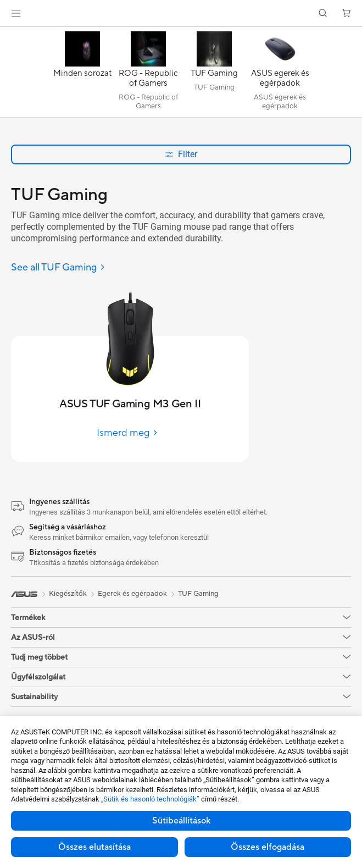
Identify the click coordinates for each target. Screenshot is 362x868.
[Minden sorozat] (82, 75)
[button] (16, 13)
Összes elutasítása (94, 847)
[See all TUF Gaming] (58, 268)
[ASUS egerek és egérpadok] (280, 75)
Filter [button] (181, 154)
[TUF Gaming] (214, 75)
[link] (181, 13)
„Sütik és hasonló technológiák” (150, 799)
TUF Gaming (198, 594)
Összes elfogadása (268, 847)
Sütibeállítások (181, 821)
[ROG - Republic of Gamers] (148, 75)
